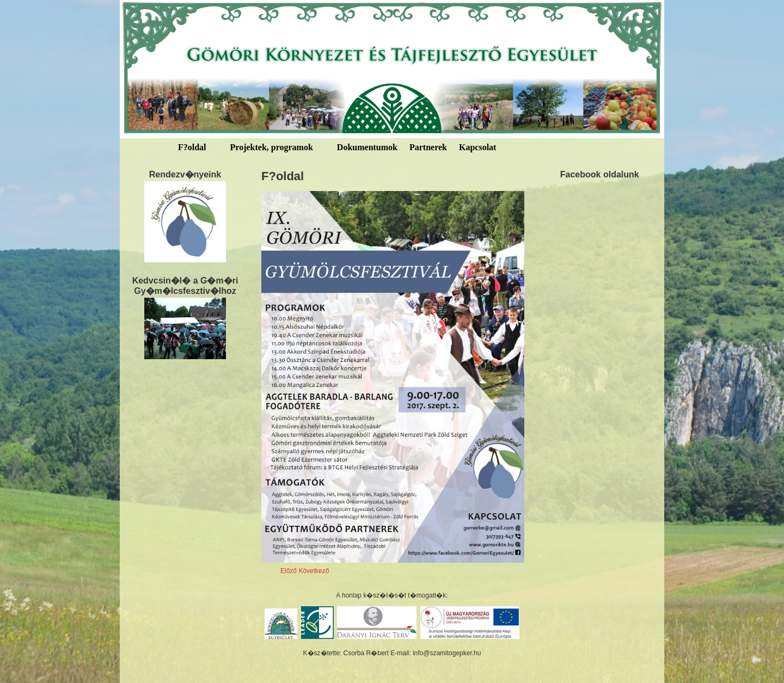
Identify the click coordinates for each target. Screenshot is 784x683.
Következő (314, 571)
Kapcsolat (477, 147)
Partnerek (428, 147)
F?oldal (192, 147)
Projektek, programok (272, 147)
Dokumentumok (367, 147)
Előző (289, 571)
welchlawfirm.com (684, 184)
